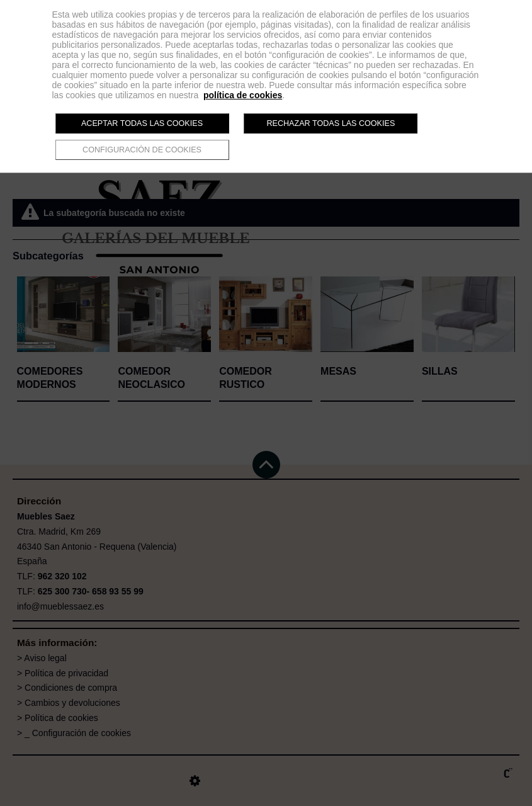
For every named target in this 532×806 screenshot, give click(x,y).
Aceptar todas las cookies (142, 123)
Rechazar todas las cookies (331, 123)
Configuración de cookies (142, 150)
